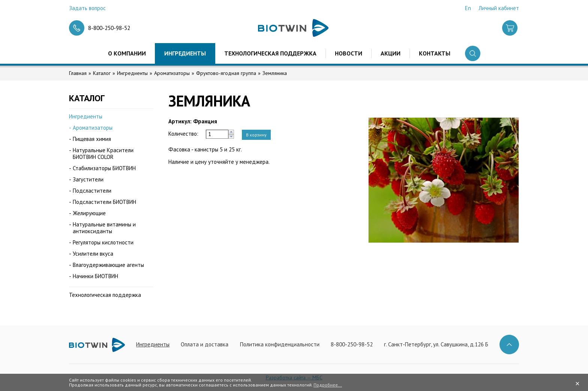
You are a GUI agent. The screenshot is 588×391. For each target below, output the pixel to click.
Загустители (88, 179)
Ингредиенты (185, 53)
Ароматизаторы (172, 73)
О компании (127, 53)
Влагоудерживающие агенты (108, 265)
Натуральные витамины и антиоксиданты (104, 228)
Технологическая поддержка (270, 53)
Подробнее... (328, 385)
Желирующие (89, 213)
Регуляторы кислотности (103, 242)
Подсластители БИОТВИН (104, 202)
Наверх (509, 345)
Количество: (183, 134)
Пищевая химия (92, 139)
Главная (78, 73)
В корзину (256, 135)
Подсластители (92, 191)
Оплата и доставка (205, 344)
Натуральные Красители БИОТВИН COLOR (103, 154)
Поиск (473, 53)
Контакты (435, 53)
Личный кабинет (499, 8)
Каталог (102, 73)
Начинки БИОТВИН (95, 276)
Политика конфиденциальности (280, 344)
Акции (391, 53)
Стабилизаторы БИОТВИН (104, 168)
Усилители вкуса (93, 254)
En (468, 8)
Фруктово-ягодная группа (226, 73)
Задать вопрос (87, 8)
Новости (349, 53)
